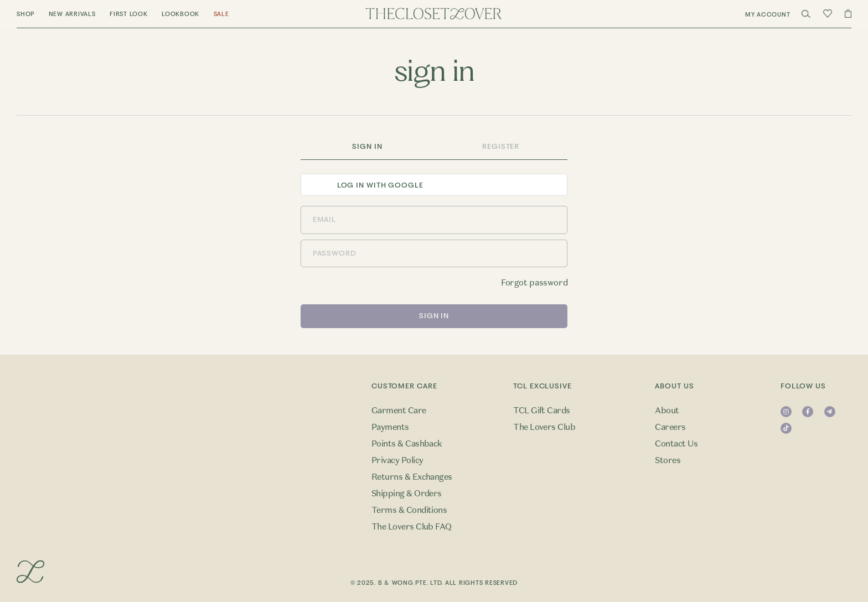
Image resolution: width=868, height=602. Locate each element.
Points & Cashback (407, 444)
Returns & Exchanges (412, 477)
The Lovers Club (544, 427)
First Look (129, 14)
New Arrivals (72, 14)
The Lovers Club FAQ (412, 527)
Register (501, 146)
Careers (670, 427)
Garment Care (399, 411)
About (667, 411)
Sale (221, 14)
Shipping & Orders (407, 494)
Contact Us (676, 444)
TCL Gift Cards (542, 411)
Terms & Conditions (409, 510)
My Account (768, 15)
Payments (390, 427)
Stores (668, 460)
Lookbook (180, 14)
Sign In (367, 146)
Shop (25, 14)
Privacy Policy (397, 460)
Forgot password (534, 283)
